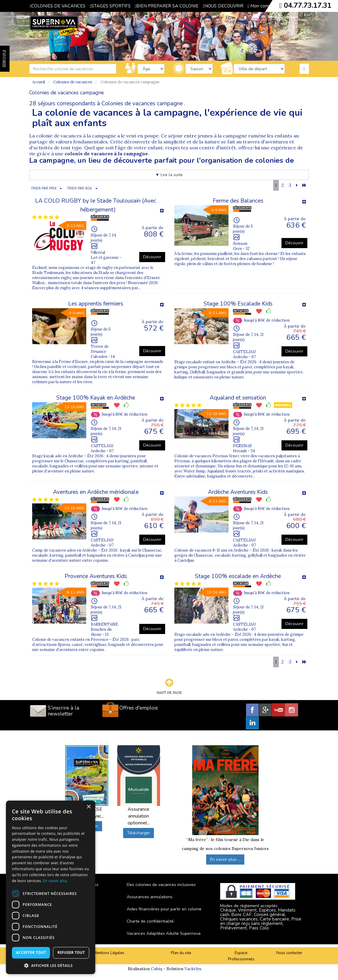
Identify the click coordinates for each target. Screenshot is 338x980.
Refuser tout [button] (71, 952)
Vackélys (193, 969)
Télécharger (139, 833)
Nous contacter (289, 953)
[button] (51, 965)
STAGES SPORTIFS (110, 6)
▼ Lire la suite (169, 175)
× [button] (89, 807)
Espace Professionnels (241, 956)
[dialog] (51, 887)
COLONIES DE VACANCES (58, 6)
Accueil (39, 82)
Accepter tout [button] (31, 952)
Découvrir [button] (152, 257)
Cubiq (157, 969)
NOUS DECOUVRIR (223, 6)
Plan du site (181, 953)
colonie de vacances (59, 136)
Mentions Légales (109, 953)
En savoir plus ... (225, 859)
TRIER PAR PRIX (44, 188)
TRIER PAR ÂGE (80, 188)
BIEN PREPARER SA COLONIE (167, 6)
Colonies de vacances (73, 82)
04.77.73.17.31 (308, 5)
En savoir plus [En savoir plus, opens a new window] (55, 881)
